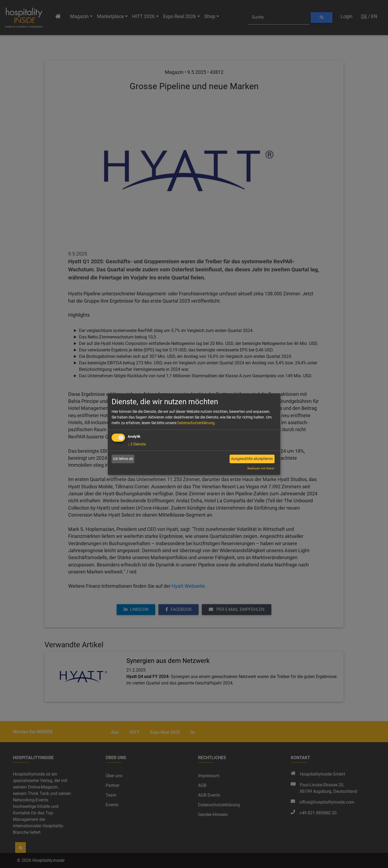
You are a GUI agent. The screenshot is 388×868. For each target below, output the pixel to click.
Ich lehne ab (123, 459)
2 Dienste (137, 444)
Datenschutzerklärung (196, 423)
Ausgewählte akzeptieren (252, 459)
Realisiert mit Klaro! (261, 468)
